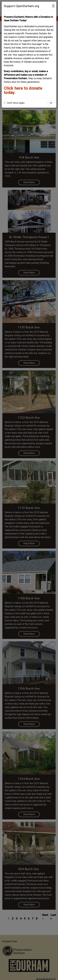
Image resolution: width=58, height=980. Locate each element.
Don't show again (14, 103)
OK (51, 103)
